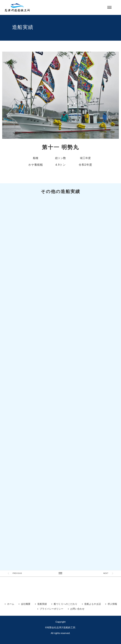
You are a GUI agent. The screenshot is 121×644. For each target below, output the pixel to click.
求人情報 (112, 604)
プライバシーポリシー (52, 609)
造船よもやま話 (93, 604)
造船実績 (42, 604)
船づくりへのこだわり (66, 604)
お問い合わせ (77, 609)
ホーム (11, 604)
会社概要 (26, 604)
